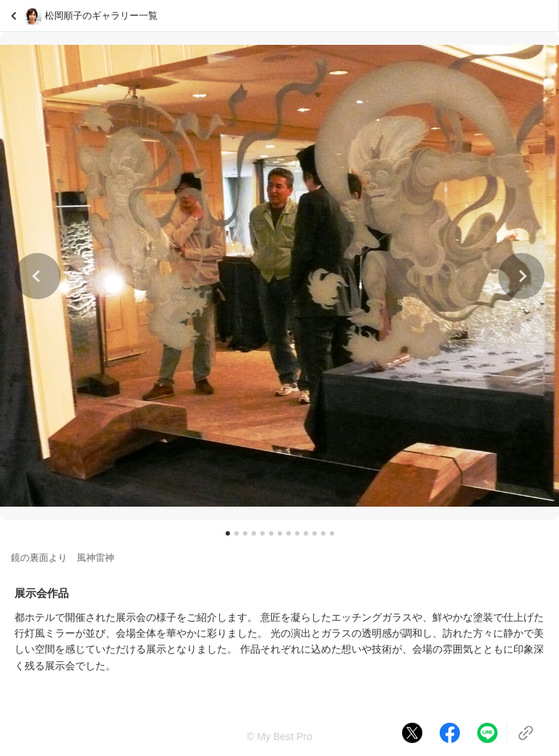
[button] (38, 276)
